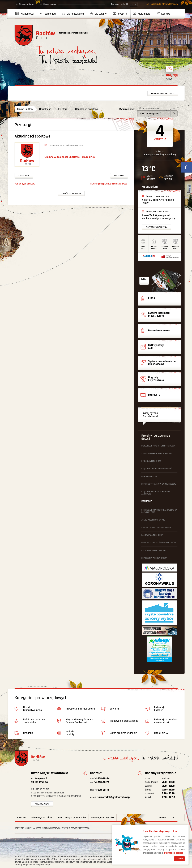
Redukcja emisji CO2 (151, 461)
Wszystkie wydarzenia (157, 227)
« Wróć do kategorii (71, 193)
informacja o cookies (173, 853)
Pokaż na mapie (42, 804)
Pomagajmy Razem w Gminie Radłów (159, 484)
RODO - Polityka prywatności (72, 818)
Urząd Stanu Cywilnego (33, 709)
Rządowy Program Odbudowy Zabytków (156, 493)
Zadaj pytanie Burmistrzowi (151, 415)
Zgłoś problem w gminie (153, 520)
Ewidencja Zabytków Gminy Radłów (159, 543)
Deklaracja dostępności (102, 818)
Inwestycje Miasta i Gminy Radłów (158, 446)
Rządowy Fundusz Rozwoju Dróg (157, 469)
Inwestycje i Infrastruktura (80, 709)
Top (173, 818)
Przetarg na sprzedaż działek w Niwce (109, 184)
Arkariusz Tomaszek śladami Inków (158, 202)
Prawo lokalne (154, 248)
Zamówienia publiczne (152, 535)
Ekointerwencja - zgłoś (163, 93)
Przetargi (63, 109)
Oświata (114, 709)
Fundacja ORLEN (149, 476)
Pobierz (144, 279)
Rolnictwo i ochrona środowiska (34, 721)
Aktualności (45, 109)
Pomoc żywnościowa (25, 184)
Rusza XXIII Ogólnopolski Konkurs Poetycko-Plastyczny (159, 217)
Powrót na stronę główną (35, 35)
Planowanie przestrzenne (124, 721)
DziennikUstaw (165, 248)
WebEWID (143, 248)
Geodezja (28, 733)
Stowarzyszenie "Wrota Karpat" (157, 454)
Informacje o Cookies (42, 818)
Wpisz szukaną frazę (149, 108)
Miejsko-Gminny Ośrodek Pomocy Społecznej (79, 721)
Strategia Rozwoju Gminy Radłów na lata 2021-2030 (159, 511)
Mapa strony (50, 4)
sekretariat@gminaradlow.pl (110, 797)
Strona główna (27, 4)
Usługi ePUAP (162, 733)
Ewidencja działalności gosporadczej (167, 721)
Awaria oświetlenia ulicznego (156, 528)
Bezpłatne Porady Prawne (154, 550)
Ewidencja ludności (160, 709)
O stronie (22, 818)
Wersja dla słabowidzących (164, 4)
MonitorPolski (176, 248)
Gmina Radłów (25, 109)
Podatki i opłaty (70, 733)
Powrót (163, 818)
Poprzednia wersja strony (154, 558)
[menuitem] (26, 14)
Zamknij (179, 859)
